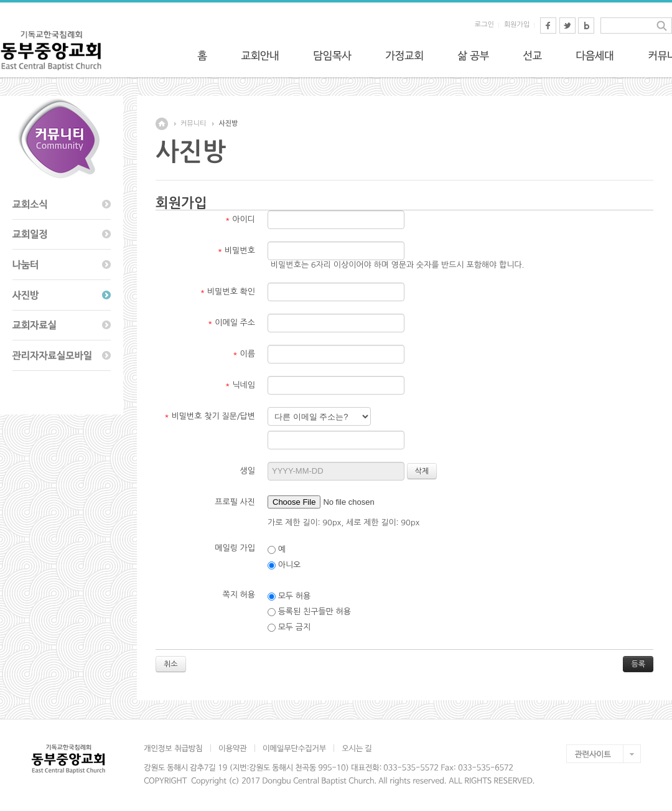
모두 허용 (289, 596)
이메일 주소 (231, 323)
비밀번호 (236, 251)
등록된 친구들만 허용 (309, 612)
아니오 (284, 565)
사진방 (228, 124)
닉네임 (240, 385)
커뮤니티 (193, 124)
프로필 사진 (235, 502)
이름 (244, 354)
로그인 (484, 25)
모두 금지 (289, 627)
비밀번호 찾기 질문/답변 (210, 416)
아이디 (240, 219)
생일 (248, 471)
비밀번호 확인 (228, 292)
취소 (171, 664)
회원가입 (517, 25)
